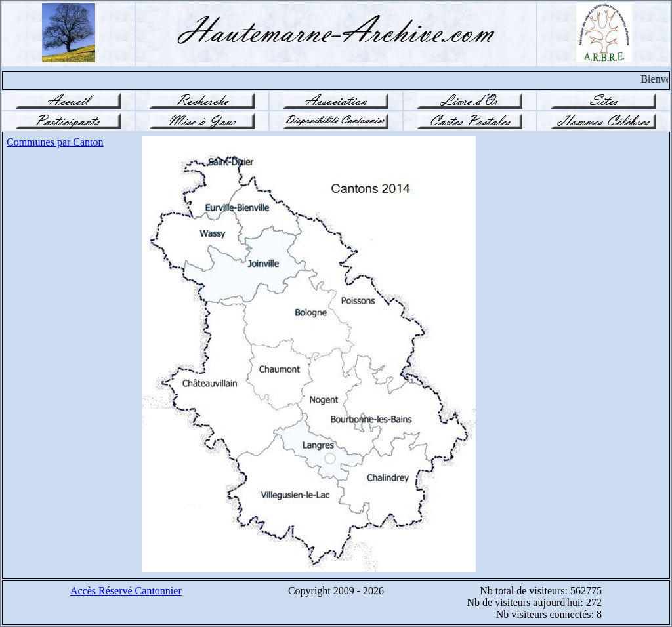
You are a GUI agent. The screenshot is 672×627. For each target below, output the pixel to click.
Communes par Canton (55, 142)
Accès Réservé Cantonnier (126, 591)
